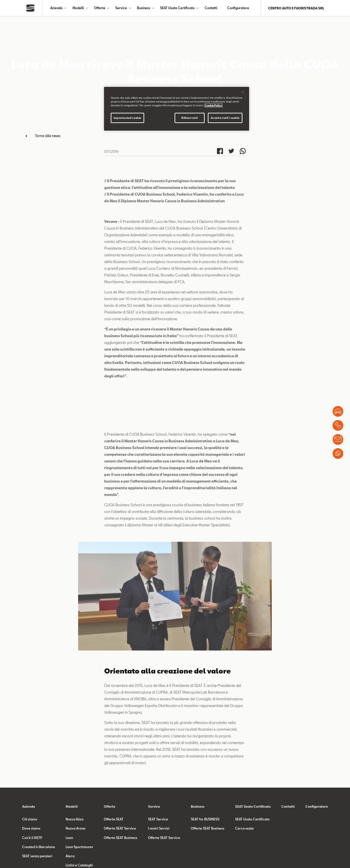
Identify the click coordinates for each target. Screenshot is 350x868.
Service (121, 8)
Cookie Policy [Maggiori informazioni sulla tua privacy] (214, 105)
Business (144, 8)
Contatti (211, 8)
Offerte (100, 8)
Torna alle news (48, 136)
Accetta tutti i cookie (225, 118)
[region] (177, 109)
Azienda (56, 8)
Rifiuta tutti (190, 118)
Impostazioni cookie (127, 118)
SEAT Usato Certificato (177, 8)
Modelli (78, 8)
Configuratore (238, 8)
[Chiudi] (243, 92)
